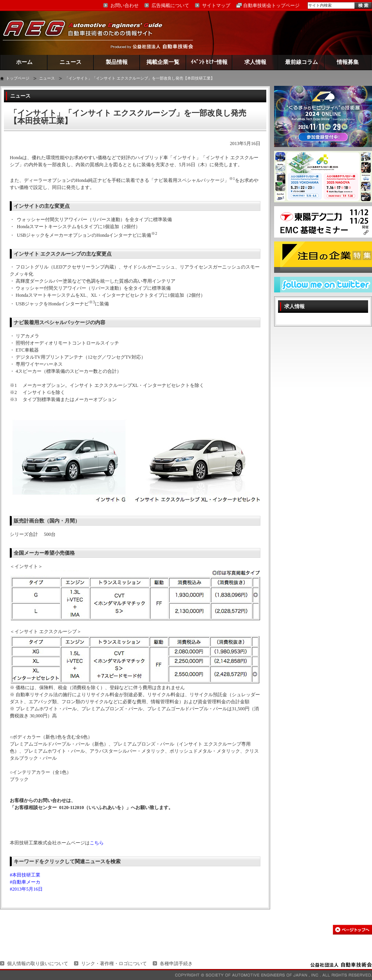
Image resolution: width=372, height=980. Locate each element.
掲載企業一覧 (163, 62)
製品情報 (117, 62)
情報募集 (348, 62)
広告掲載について (170, 5)
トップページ (18, 78)
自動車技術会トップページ (271, 5)
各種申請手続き (176, 964)
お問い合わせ (125, 5)
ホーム (24, 62)
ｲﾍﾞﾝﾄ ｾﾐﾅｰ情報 (209, 62)
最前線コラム (302, 62)
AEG (88, 33)
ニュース (70, 62)
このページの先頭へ (352, 930)
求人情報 (255, 62)
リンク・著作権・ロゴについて (114, 964)
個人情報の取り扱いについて (38, 964)
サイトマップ (216, 5)
